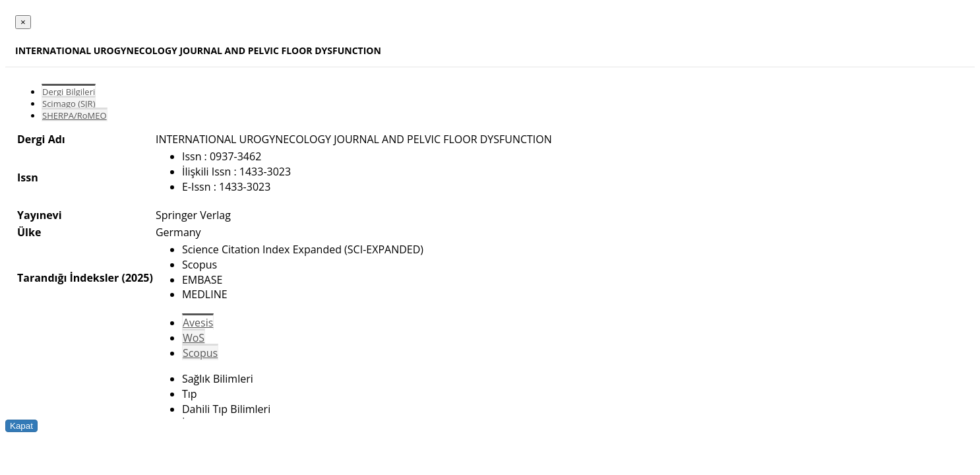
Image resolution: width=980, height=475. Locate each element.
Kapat (21, 426)
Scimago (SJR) (69, 104)
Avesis (198, 323)
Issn (28, 177)
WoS (194, 338)
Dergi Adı (41, 139)
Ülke (29, 232)
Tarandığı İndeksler (68, 278)
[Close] (23, 22)
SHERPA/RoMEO (75, 115)
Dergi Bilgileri (69, 92)
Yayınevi (40, 215)
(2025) (137, 278)
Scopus (200, 353)
